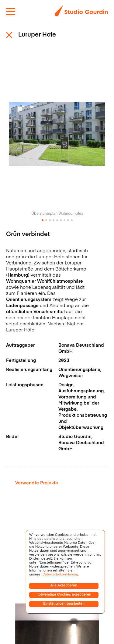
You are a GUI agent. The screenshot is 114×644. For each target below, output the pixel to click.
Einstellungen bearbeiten (64, 604)
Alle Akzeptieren (64, 586)
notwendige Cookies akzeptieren (64, 595)
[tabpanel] (57, 137)
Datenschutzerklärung (60, 575)
